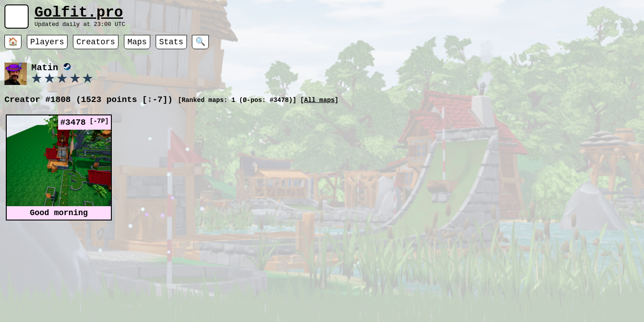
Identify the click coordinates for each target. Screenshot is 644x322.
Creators (96, 47)
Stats (171, 47)
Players (47, 47)
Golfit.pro (79, 15)
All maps (319, 106)
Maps (137, 47)
